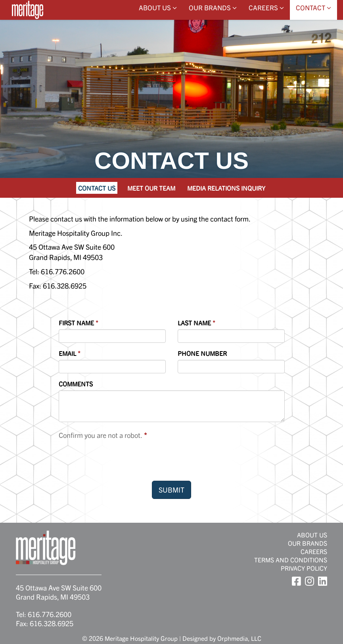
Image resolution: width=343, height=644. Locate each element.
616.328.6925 (52, 623)
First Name (76, 323)
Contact (313, 7)
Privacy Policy (304, 568)
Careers (266, 7)
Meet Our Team (151, 188)
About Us (158, 7)
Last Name (194, 323)
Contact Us (97, 188)
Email (67, 353)
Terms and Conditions (291, 560)
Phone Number (202, 353)
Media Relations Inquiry (226, 188)
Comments (76, 384)
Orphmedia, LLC (239, 638)
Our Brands (213, 7)
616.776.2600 (50, 614)
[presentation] (119, 459)
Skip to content (29, 37)
